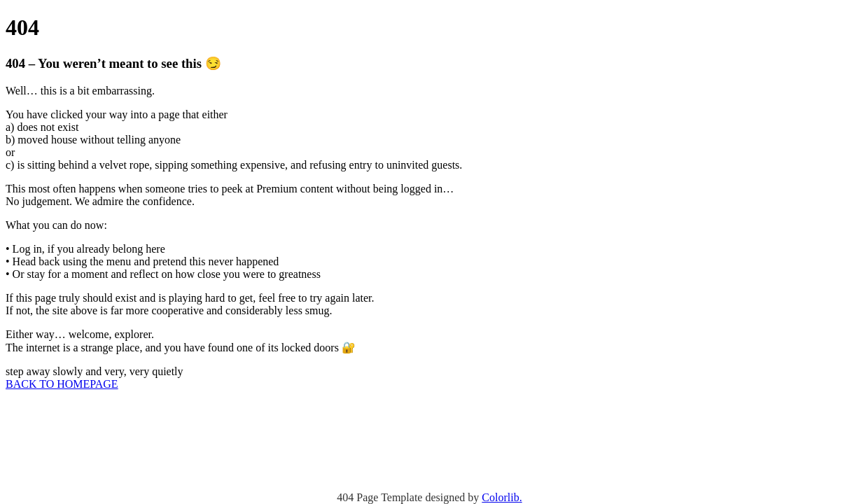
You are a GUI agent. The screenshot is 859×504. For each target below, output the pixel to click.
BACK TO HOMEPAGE (62, 384)
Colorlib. (502, 497)
